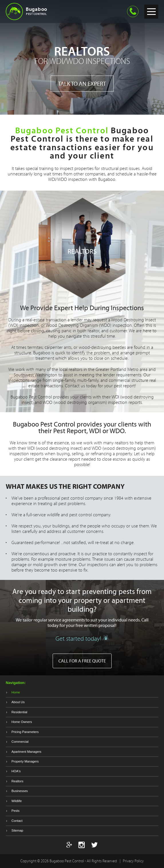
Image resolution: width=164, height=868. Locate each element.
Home (16, 692)
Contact (17, 821)
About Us (18, 702)
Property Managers (25, 761)
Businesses (20, 791)
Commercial (20, 742)
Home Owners (22, 722)
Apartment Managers (26, 752)
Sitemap (17, 830)
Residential (19, 712)
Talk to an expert (82, 83)
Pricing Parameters (25, 732)
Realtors (17, 781)
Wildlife (17, 801)
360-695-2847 (133, 11)
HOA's (16, 771)
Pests (15, 811)
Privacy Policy (133, 861)
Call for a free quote (82, 661)
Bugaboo (49, 11)
